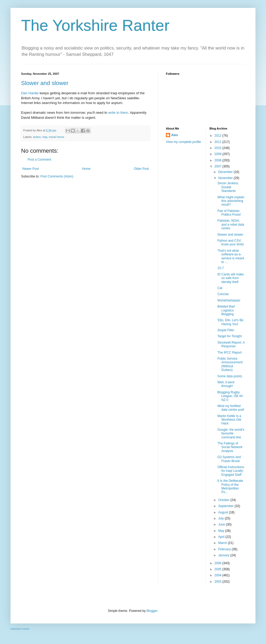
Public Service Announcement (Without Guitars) (230, 364)
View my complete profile (183, 142)
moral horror (56, 137)
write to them (118, 113)
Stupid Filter (226, 330)
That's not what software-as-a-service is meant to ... (231, 256)
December (226, 172)
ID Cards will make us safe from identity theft (230, 278)
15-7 (220, 268)
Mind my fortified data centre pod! (231, 408)
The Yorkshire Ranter (95, 25)
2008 (218, 160)
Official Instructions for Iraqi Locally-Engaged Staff (231, 471)
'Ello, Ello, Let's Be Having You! (230, 322)
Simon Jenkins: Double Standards (228, 187)
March (223, 543)
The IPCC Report (229, 353)
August (223, 512)
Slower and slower (45, 83)
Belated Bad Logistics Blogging (226, 310)
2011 (218, 142)
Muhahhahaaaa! (229, 300)
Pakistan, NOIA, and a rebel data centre (231, 224)
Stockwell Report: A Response (231, 344)
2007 (218, 166)
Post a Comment (39, 160)
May (221, 531)
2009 (218, 154)
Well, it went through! (226, 384)
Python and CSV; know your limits (230, 242)
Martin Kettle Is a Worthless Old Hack (229, 420)
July (221, 518)
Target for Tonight (230, 336)
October (224, 500)
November (226, 178)
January (224, 555)
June (222, 524)
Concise (223, 294)
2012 (218, 136)
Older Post (141, 169)
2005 (218, 569)
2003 (218, 582)
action (37, 137)
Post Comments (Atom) (57, 176)
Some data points (230, 376)
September (226, 506)
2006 (218, 563)
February (225, 549)
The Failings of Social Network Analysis (230, 447)
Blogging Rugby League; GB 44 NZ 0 (230, 396)
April (222, 537)
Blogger (152, 611)
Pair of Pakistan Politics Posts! (229, 213)
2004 (218, 575)
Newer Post (31, 169)
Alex (174, 135)
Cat (220, 288)
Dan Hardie (30, 93)
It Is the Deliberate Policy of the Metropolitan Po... (230, 486)
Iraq (45, 137)
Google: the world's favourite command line (231, 434)
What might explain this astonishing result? (231, 201)
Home (86, 169)
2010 (218, 148)
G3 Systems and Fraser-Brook (229, 459)
